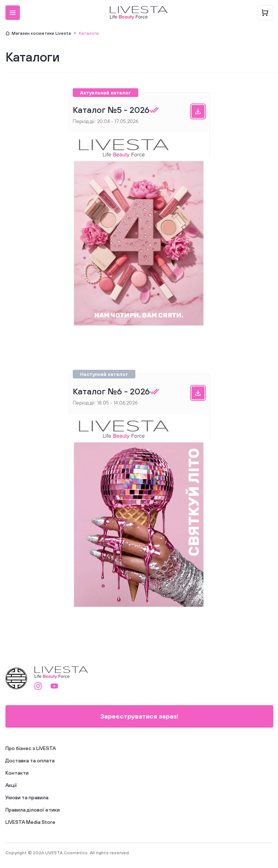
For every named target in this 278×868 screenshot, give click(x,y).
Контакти (17, 773)
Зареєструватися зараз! (139, 716)
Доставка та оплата (30, 761)
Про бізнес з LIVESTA (31, 748)
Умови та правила (27, 797)
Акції (11, 785)
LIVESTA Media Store (30, 822)
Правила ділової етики (33, 810)
